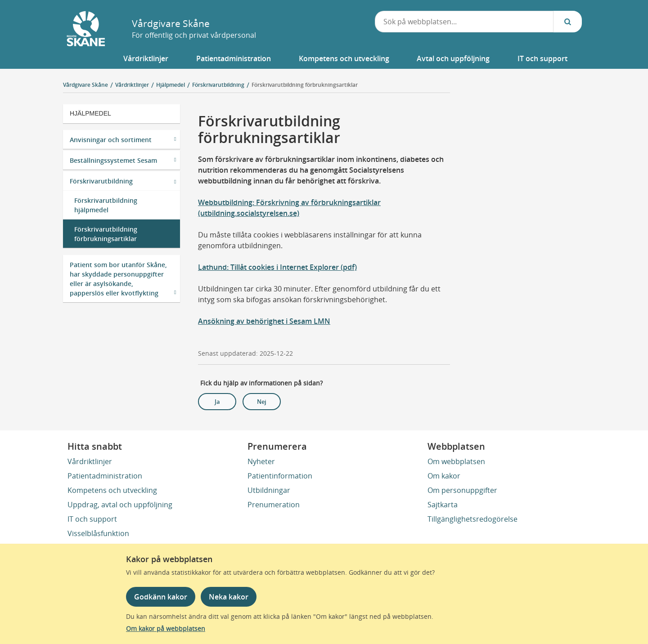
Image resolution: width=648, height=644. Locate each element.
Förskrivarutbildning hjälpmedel (106, 205)
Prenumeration (274, 505)
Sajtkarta (443, 505)
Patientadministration (105, 476)
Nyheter (261, 461)
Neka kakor (229, 597)
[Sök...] (567, 22)
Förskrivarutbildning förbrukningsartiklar (305, 85)
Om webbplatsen (456, 461)
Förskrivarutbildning (101, 181)
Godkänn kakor (161, 597)
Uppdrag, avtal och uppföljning (120, 505)
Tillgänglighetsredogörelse (472, 519)
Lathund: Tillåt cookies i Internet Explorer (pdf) (277, 267)
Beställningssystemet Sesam (113, 160)
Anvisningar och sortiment (111, 140)
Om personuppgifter (462, 490)
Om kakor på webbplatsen (166, 628)
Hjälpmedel (90, 113)
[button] (146, 58)
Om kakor (444, 476)
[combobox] (464, 22)
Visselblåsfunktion (98, 533)
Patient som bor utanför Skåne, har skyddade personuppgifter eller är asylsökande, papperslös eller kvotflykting (118, 279)
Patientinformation (280, 476)
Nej (262, 402)
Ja (217, 402)
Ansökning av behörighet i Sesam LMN (264, 321)
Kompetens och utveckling (112, 490)
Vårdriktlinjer (90, 461)
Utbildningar (269, 490)
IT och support (92, 519)
